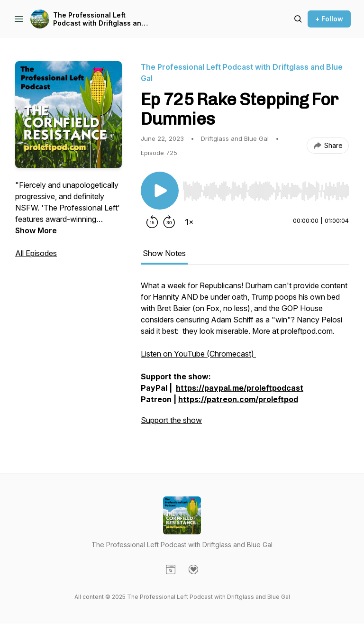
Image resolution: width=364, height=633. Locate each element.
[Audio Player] (266, 188)
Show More (36, 230)
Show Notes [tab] (164, 253)
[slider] (266, 191)
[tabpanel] (245, 358)
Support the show (171, 420)
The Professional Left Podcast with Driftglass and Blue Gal (99, 19)
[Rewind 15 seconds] (152, 222)
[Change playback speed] (189, 222)
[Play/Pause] (160, 191)
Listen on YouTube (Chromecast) (198, 354)
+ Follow (329, 19)
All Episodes (36, 253)
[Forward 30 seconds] (169, 222)
